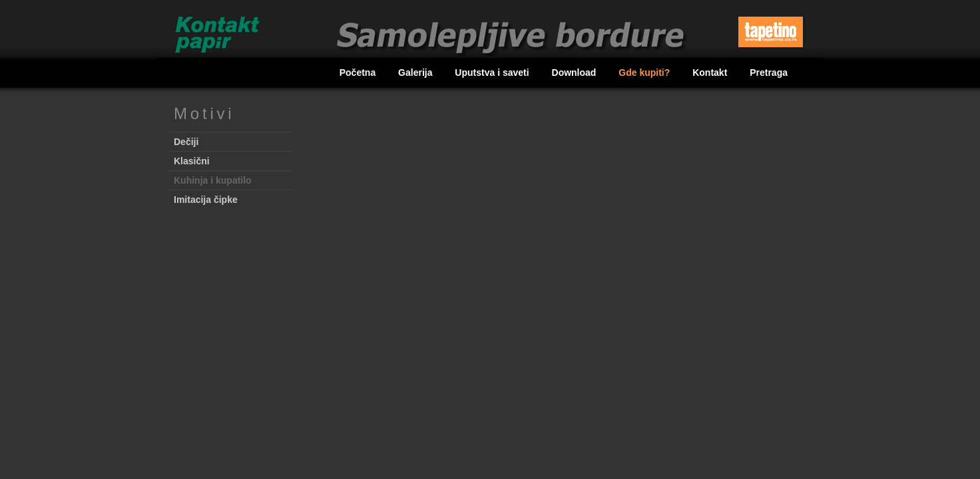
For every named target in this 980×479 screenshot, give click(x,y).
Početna (359, 73)
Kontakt (711, 73)
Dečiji (186, 142)
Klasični (192, 161)
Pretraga (769, 73)
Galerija (416, 73)
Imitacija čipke (206, 200)
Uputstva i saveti (493, 73)
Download (576, 73)
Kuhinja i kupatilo (213, 180)
